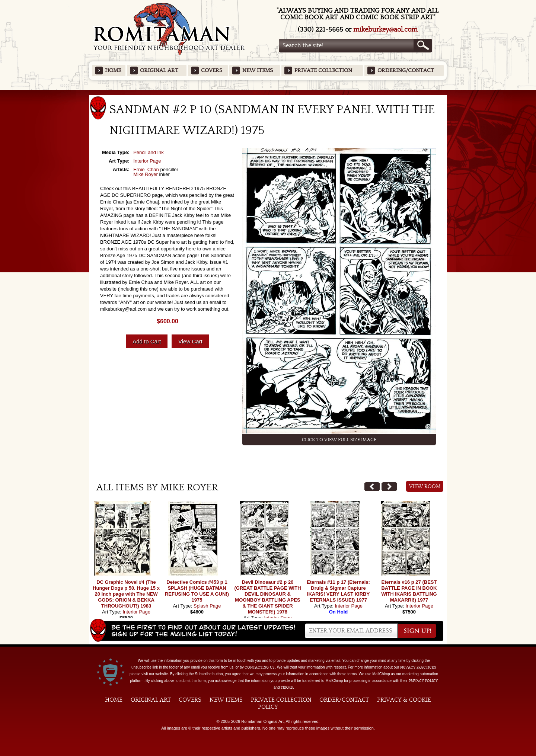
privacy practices (418, 667)
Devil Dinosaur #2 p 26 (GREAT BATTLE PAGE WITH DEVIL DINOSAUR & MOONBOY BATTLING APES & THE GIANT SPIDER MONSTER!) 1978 (267, 597)
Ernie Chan (146, 169)
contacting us (260, 667)
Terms (287, 688)
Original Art (159, 71)
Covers (212, 71)
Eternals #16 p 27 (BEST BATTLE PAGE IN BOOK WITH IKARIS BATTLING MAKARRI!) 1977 (409, 591)
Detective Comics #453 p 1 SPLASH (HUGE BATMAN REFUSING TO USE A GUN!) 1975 (197, 591)
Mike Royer (146, 174)
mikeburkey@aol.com (385, 30)
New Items (258, 71)
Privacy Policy (423, 681)
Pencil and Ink (149, 152)
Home (113, 71)
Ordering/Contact (406, 71)
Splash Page (207, 606)
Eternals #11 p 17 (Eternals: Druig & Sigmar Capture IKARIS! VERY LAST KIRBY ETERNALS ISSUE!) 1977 (338, 591)
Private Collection (323, 71)
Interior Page (147, 161)
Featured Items (268, 92)
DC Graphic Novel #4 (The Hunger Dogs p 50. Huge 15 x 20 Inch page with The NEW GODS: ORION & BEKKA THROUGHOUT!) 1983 (126, 594)
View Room (425, 487)
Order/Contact (344, 700)
